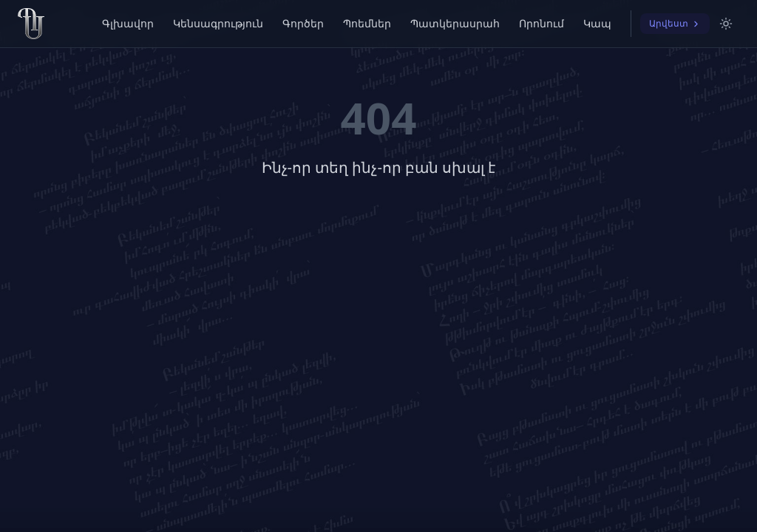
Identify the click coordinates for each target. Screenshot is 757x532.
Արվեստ (675, 23)
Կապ (597, 23)
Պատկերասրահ (455, 23)
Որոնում (542, 23)
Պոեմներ (367, 23)
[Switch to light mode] (726, 24)
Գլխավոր (128, 23)
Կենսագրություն (218, 23)
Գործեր (303, 23)
